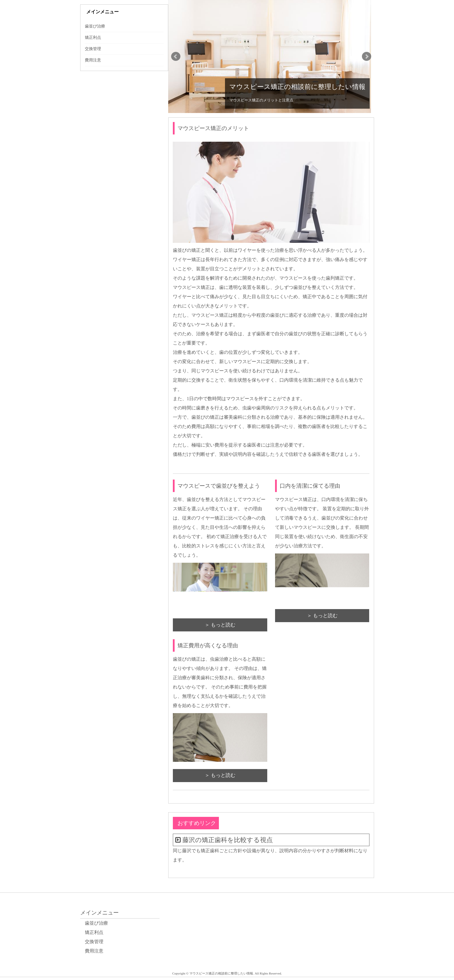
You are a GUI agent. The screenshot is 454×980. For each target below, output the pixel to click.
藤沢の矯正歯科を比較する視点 (228, 840)
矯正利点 (93, 38)
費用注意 (93, 60)
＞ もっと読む (220, 625)
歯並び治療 (95, 26)
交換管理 (93, 49)
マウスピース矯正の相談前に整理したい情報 (297, 87)
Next (367, 57)
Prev (176, 57)
